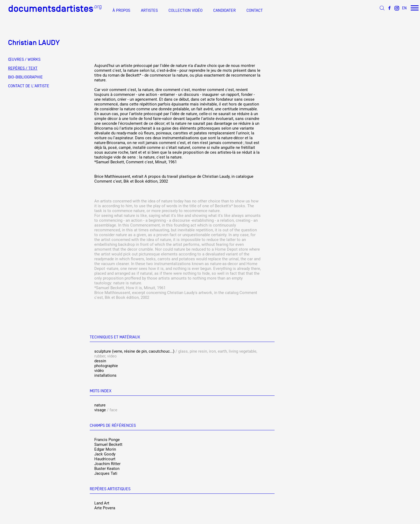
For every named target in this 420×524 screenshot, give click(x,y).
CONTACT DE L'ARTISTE (29, 86)
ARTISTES (149, 10)
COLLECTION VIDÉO (185, 10)
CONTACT (255, 10)
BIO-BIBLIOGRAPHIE (25, 77)
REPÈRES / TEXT (23, 68)
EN (404, 8)
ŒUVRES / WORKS (24, 59)
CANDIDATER (224, 10)
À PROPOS (121, 10)
